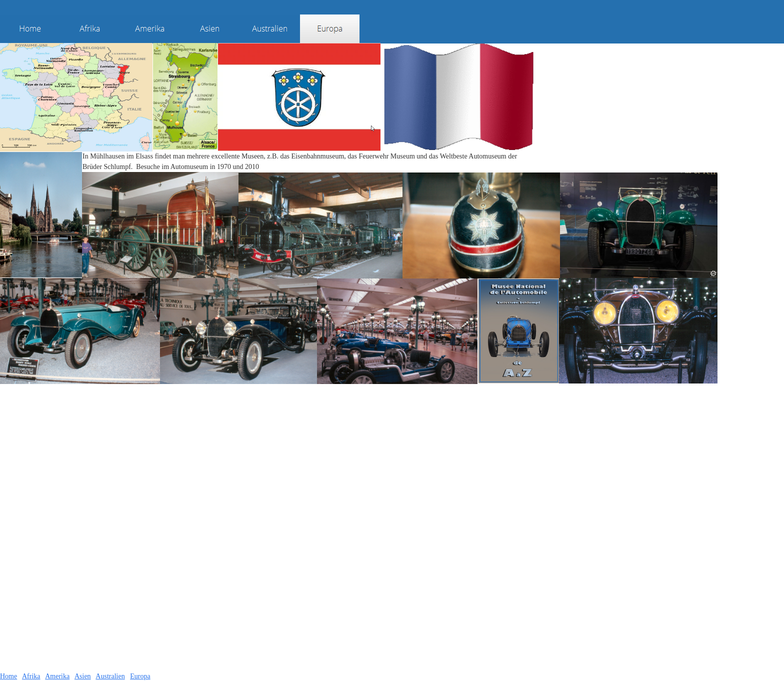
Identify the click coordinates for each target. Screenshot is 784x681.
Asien (83, 676)
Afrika (31, 676)
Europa (140, 676)
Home (8, 676)
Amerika (57, 676)
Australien (110, 676)
